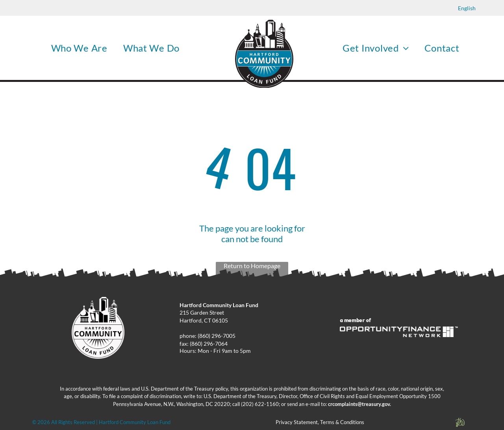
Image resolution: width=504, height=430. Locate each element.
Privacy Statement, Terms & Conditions (320, 422)
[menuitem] (79, 48)
